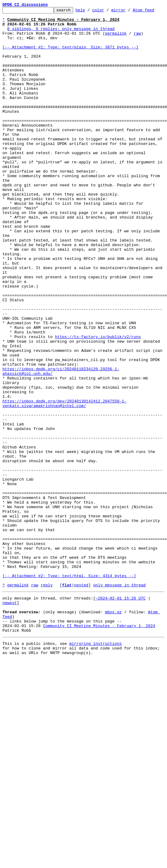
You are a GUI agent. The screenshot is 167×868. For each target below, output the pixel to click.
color (108, 12)
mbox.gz (113, 731)
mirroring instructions (95, 767)
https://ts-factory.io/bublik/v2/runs (98, 403)
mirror (128, 12)
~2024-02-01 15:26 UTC (121, 715)
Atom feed (153, 12)
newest (10, 720)
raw (137, 39)
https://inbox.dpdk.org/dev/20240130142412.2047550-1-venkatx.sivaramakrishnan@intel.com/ (65, 483)
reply (47, 701)
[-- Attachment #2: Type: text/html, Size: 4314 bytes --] (69, 690)
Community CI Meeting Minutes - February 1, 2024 (99, 748)
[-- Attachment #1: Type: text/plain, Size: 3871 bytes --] (71, 55)
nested (81, 701)
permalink (116, 39)
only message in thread (119, 701)
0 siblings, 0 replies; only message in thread (61, 33)
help (90, 12)
